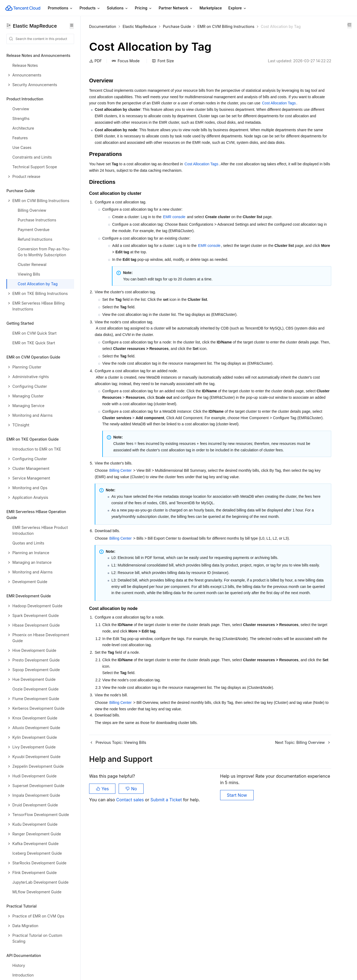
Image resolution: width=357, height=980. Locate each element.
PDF (95, 67)
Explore (238, 8)
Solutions (118, 8)
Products (90, 8)
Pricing (143, 8)
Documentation (103, 26)
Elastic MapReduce (140, 26)
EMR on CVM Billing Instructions (226, 26)
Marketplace (211, 8)
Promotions (60, 8)
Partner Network (176, 8)
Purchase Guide (177, 26)
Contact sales (131, 953)
